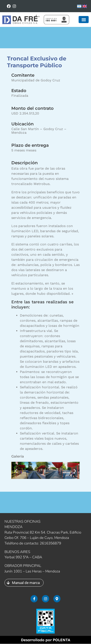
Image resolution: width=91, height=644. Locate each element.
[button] (84, 20)
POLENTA (62, 640)
